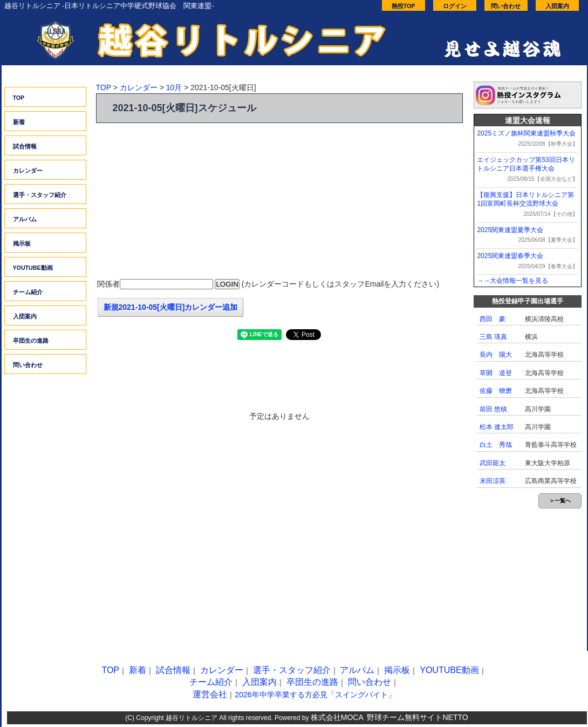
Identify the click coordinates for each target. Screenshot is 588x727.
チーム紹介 (28, 292)
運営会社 (210, 694)
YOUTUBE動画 (33, 268)
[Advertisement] (279, 201)
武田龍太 (493, 463)
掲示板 (22, 243)
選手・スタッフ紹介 (40, 195)
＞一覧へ (560, 501)
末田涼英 (493, 481)
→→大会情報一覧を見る (512, 281)
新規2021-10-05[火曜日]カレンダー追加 (171, 307)
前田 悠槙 (493, 409)
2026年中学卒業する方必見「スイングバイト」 (315, 695)
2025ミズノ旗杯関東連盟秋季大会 (526, 133)
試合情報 (25, 146)
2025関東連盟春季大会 (510, 256)
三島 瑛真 (493, 337)
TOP (19, 98)
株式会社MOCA (337, 717)
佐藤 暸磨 (496, 391)
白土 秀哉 (496, 445)
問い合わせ (506, 6)
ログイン (455, 6)
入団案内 (557, 6)
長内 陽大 (496, 355)
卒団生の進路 (31, 341)
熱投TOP (404, 6)
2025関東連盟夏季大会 (510, 230)
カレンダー (28, 171)
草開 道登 (496, 373)
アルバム (25, 219)
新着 (19, 122)
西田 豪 (493, 319)
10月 (174, 87)
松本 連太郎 (497, 427)
